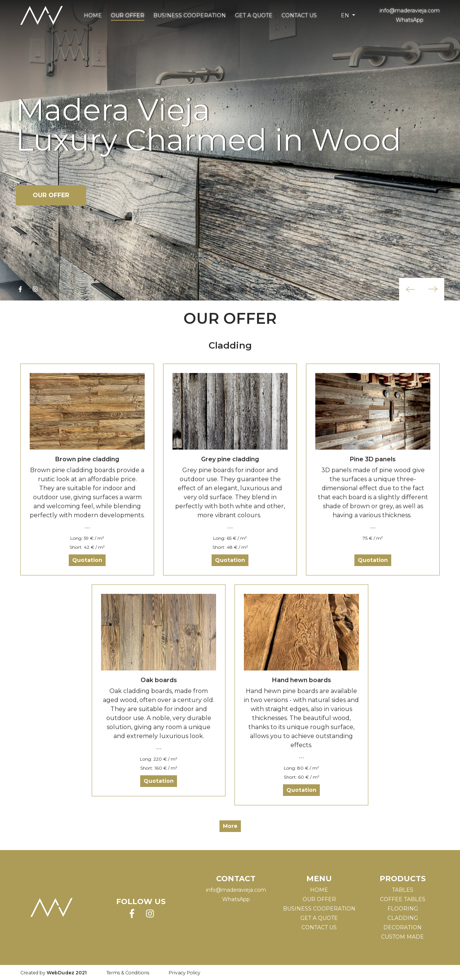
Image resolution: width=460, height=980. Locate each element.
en (346, 15)
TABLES (403, 890)
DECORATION (402, 927)
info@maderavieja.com (410, 11)
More (230, 826)
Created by (54, 973)
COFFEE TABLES (403, 899)
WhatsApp (410, 20)
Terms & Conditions (128, 973)
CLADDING (403, 918)
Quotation (87, 560)
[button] (410, 289)
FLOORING (403, 909)
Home (93, 15)
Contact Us (299, 15)
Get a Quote (254, 15)
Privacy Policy (185, 973)
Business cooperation (190, 15)
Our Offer (128, 15)
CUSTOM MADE (402, 937)
